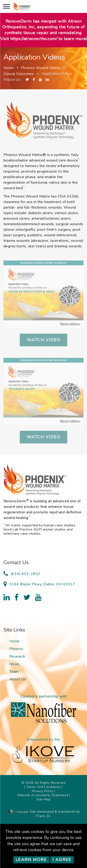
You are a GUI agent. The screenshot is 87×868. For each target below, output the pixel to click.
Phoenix (16, 649)
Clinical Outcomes (19, 74)
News (14, 664)
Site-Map (43, 799)
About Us (18, 679)
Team (14, 672)
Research (17, 656)
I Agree (62, 860)
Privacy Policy (43, 791)
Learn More (31, 860)
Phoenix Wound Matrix (40, 68)
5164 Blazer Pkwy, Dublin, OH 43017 (42, 584)
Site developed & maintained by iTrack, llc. (43, 814)
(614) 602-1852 (26, 574)
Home (9, 68)
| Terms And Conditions (42, 787)
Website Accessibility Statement (43, 795)
